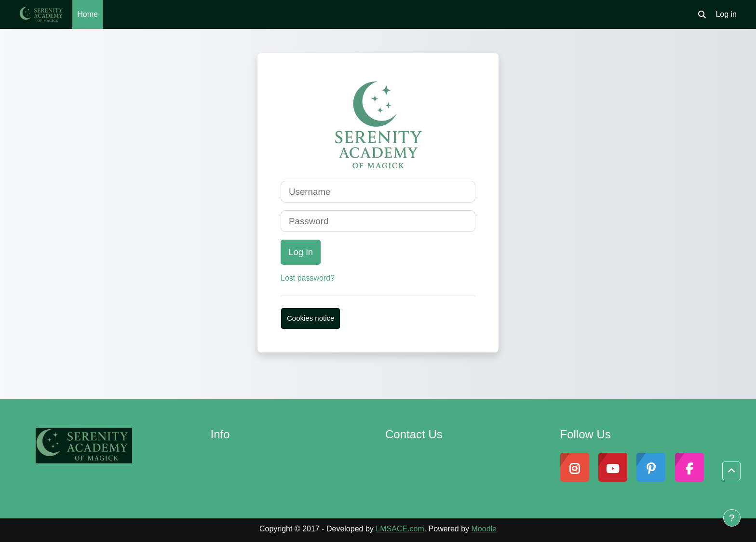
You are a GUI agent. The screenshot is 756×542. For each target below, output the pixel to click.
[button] (702, 14)
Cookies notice (310, 318)
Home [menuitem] (88, 14)
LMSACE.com (400, 529)
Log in (726, 14)
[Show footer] (732, 518)
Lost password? (308, 278)
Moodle (484, 529)
